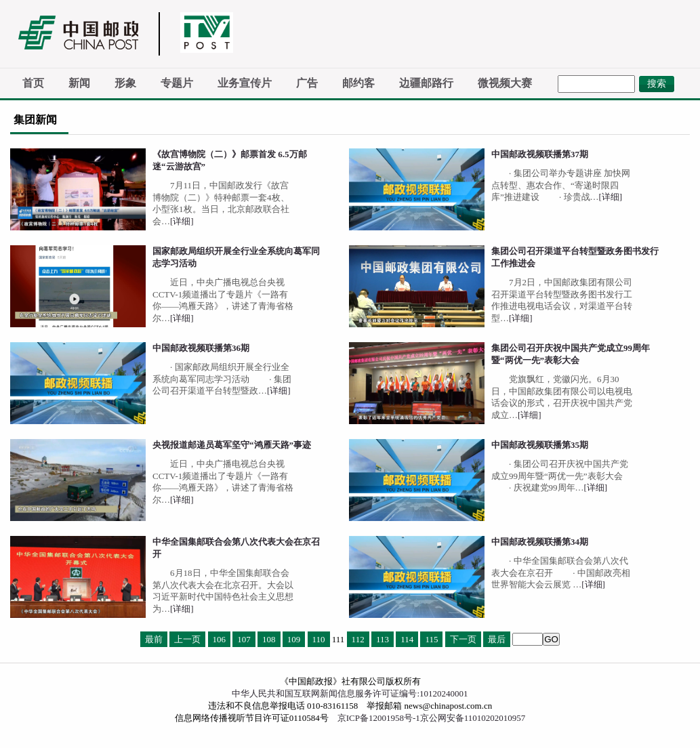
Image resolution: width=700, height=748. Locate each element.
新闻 (79, 83)
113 (383, 639)
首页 (33, 83)
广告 (307, 83)
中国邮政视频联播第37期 (540, 154)
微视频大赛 (505, 83)
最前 (154, 639)
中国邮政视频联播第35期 (540, 445)
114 (407, 639)
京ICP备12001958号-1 (379, 718)
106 (220, 639)
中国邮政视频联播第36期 (201, 348)
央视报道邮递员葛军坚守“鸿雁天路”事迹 (232, 445)
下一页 (463, 639)
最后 (497, 639)
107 (244, 639)
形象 (125, 83)
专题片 (177, 83)
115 (431, 639)
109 (294, 639)
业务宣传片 (245, 83)
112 (358, 639)
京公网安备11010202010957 (473, 718)
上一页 (187, 639)
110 (319, 639)
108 (269, 639)
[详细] (182, 221)
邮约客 (358, 83)
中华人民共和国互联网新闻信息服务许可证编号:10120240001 (350, 693)
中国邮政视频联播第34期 (540, 542)
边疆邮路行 (426, 83)
